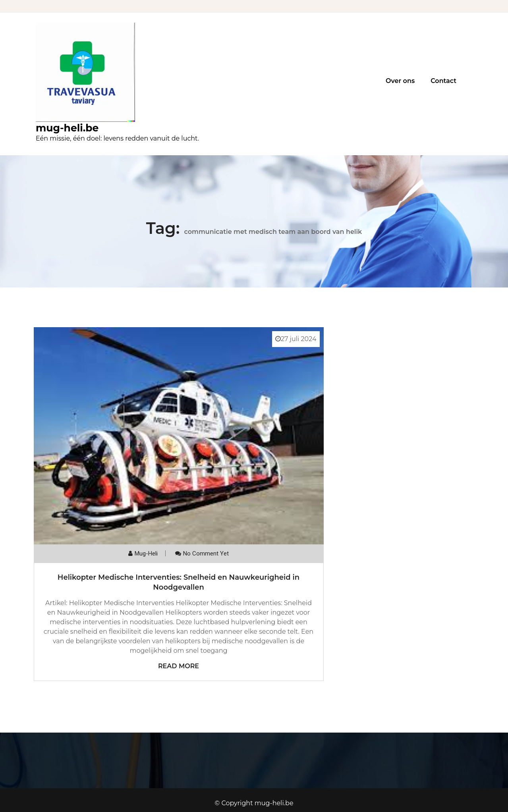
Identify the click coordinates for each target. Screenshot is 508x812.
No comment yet (206, 554)
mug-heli (146, 554)
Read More (179, 666)
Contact (443, 81)
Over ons (400, 81)
